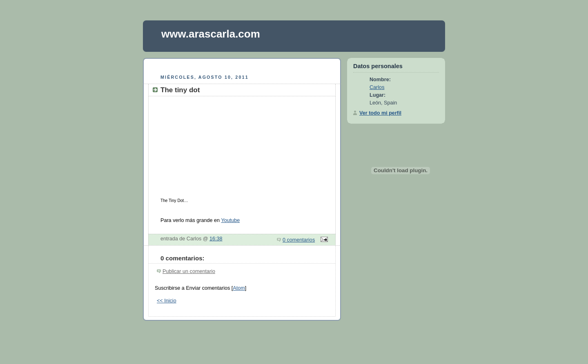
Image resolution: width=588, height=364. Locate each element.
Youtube (230, 220)
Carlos (377, 87)
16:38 (216, 239)
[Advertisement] (242, 65)
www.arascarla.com (211, 34)
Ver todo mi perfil (380, 113)
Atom (239, 288)
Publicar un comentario (189, 271)
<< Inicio (167, 301)
